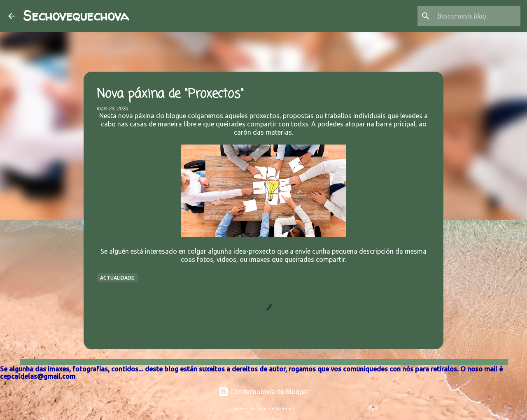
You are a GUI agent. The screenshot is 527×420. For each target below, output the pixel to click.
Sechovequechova (76, 16)
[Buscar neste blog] (477, 16)
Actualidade (117, 278)
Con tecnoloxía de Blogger (264, 392)
